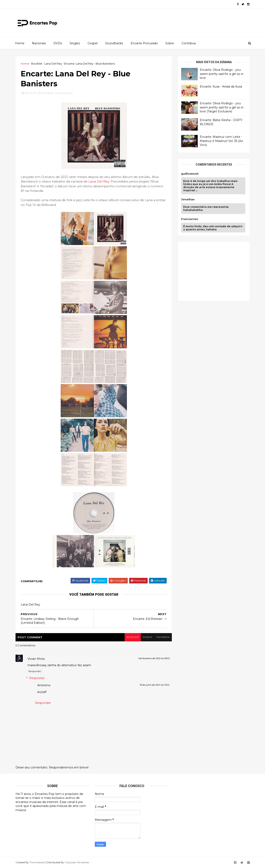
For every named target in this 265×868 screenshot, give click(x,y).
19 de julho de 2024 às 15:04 (155, 685)
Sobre (170, 43)
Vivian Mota (36, 659)
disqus (148, 637)
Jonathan (188, 200)
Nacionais (39, 43)
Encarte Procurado (144, 43)
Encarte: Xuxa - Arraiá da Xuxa (221, 87)
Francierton (190, 219)
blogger (133, 637)
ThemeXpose (37, 862)
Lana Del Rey (53, 64)
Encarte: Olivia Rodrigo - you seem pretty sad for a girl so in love (222, 74)
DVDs (58, 43)
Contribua (189, 43)
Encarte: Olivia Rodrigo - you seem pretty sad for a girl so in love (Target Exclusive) (222, 107)
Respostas (37, 678)
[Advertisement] (212, 271)
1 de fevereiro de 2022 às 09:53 (154, 658)
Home (20, 43)
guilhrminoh (190, 174)
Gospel (93, 43)
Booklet (37, 64)
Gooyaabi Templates (77, 862)
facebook (163, 637)
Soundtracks (114, 43)
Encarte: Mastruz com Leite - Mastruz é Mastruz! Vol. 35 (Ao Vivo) (221, 141)
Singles (75, 43)
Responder (35, 671)
